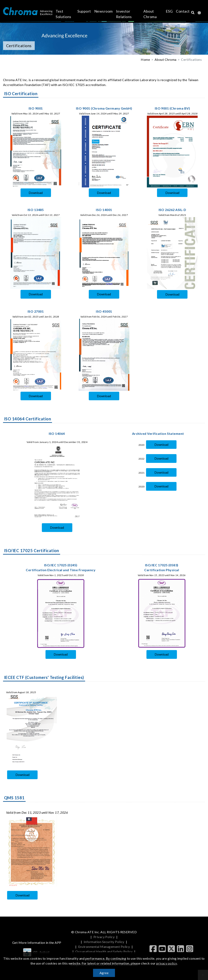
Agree (104, 973)
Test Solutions (68, 14)
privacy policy (167, 963)
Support (86, 11)
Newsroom (105, 11)
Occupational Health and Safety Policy (104, 951)
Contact (170, 11)
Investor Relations (126, 14)
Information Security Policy (104, 942)
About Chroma (143, 14)
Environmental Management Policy (104, 947)
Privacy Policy (104, 937)
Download (36, 193)
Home (145, 59)
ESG (157, 11)
